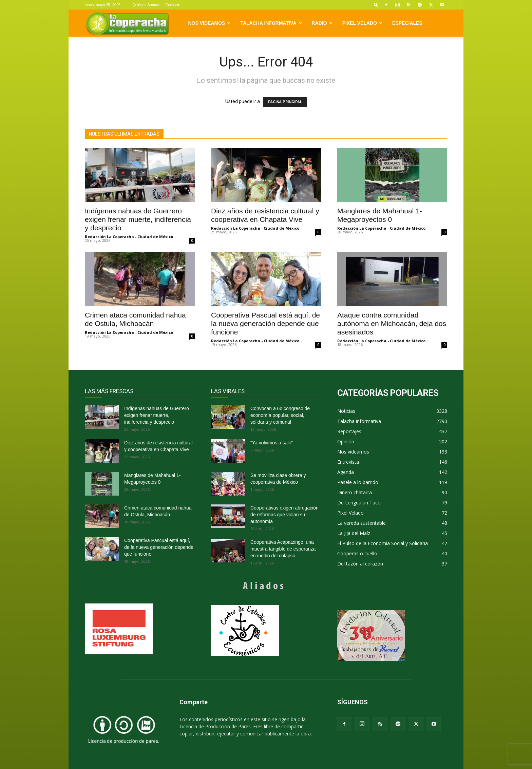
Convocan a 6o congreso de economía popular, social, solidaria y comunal (280, 415)
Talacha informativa (271, 23)
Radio (322, 23)
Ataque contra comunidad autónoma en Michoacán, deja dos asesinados (392, 323)
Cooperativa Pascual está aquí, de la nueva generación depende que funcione (265, 323)
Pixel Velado (362, 23)
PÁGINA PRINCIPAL (285, 102)
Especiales (407, 23)
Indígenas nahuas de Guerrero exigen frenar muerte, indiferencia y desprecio (138, 219)
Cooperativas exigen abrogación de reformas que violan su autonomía (284, 515)
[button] (376, 5)
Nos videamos (210, 23)
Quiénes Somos (146, 5)
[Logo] (127, 23)
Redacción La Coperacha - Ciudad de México (129, 237)
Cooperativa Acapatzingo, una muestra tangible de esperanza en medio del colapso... (283, 549)
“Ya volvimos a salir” (272, 443)
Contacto (173, 5)
